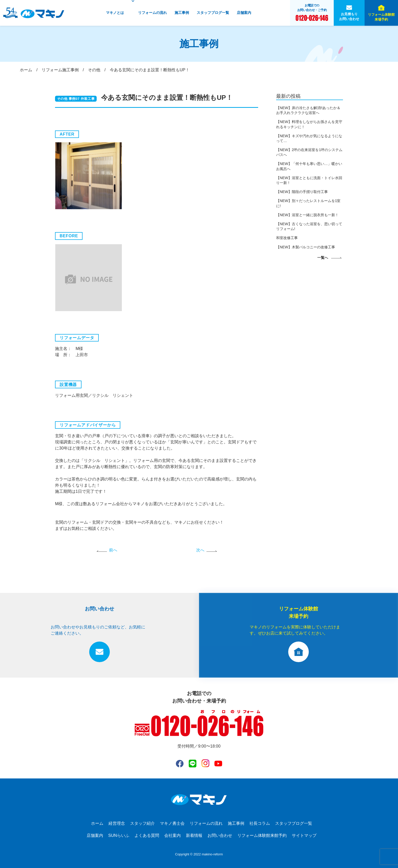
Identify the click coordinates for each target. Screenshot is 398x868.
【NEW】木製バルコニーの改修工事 (306, 247)
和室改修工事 (287, 238)
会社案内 (173, 835)
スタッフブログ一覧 (213, 13)
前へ (113, 550)
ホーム (97, 823)
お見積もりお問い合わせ (349, 16)
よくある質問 (147, 835)
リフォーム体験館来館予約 (262, 835)
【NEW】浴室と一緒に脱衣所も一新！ (307, 215)
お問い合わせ (220, 835)
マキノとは (115, 13)
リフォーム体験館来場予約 (381, 17)
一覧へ (323, 258)
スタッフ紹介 (142, 823)
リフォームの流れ (152, 13)
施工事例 (182, 13)
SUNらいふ (119, 835)
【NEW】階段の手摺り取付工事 (302, 192)
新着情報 (194, 835)
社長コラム (260, 823)
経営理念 (117, 823)
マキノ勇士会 (172, 823)
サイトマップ (304, 835)
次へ (200, 550)
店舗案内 (244, 13)
